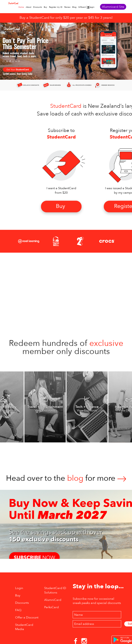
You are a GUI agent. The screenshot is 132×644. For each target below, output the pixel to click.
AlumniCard (53, 600)
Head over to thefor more (66, 478)
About (28, 7)
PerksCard (51, 607)
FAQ (18, 610)
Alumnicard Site (113, 7)
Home (21, 7)
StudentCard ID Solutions (55, 590)
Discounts (38, 7)
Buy (45, 7)
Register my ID (56, 7)
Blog (74, 7)
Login (92, 7)
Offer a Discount (27, 617)
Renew (67, 7)
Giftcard (82, 7)
